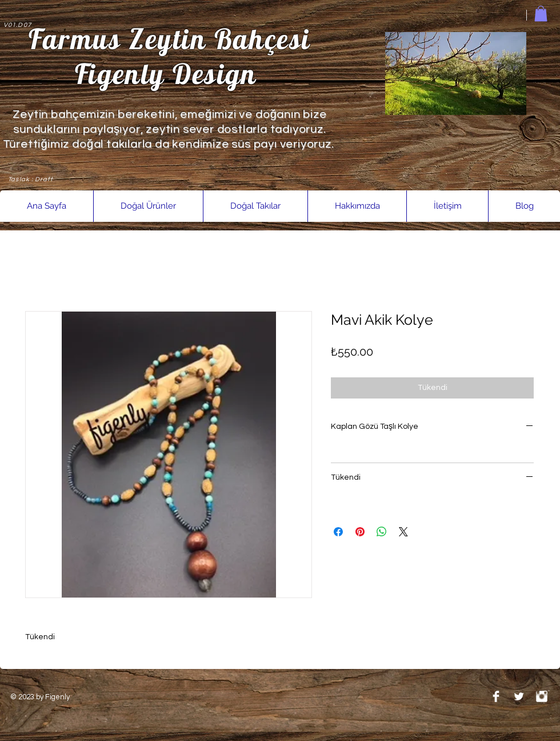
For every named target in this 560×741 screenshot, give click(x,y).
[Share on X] (403, 532)
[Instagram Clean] (542, 696)
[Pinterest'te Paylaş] (360, 532)
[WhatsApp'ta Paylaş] (382, 532)
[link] (541, 13)
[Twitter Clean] (519, 696)
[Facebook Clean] (496, 696)
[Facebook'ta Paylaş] (338, 532)
